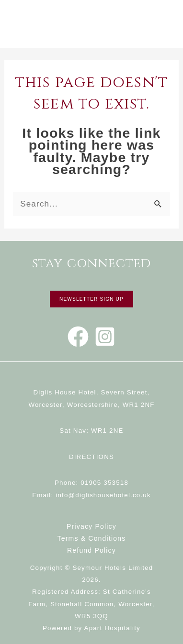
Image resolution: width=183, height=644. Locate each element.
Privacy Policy (91, 526)
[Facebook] (78, 337)
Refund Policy (91, 550)
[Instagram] (105, 337)
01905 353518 (104, 483)
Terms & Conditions (92, 538)
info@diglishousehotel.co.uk (103, 495)
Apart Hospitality (112, 628)
